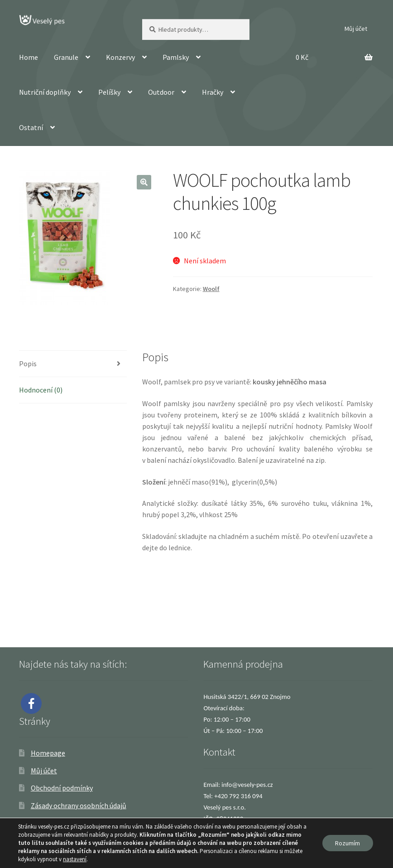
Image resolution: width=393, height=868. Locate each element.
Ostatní (31, 127)
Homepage (48, 753)
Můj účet (356, 29)
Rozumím (347, 843)
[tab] (73, 364)
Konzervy (120, 57)
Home (29, 57)
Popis (28, 364)
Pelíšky (109, 92)
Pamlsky (176, 57)
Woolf (211, 289)
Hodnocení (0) (41, 390)
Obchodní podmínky (62, 788)
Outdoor (161, 92)
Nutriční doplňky (45, 92)
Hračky (213, 92)
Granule (66, 57)
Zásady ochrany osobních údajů (79, 805)
